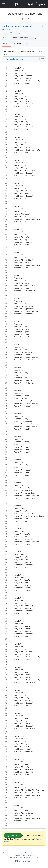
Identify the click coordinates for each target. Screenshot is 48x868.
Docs (43, 853)
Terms (5, 853)
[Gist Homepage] (16, 4)
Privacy (12, 853)
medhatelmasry (11, 26)
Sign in (31, 4)
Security (20, 853)
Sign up (41, 4)
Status (27, 853)
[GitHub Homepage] (16, 861)
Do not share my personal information (24, 857)
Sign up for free (13, 835)
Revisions (21, 44)
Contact (17, 855)
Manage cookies (28, 855)
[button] (35, 38)
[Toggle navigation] (4, 4)
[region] (24, 445)
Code (7, 44)
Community (35, 853)
